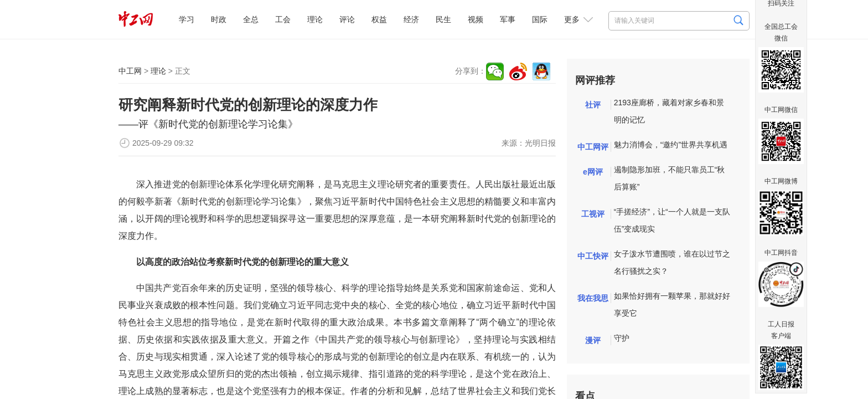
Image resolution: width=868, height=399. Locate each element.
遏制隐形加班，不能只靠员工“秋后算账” (670, 178)
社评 (593, 105)
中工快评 (593, 256)
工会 (283, 19)
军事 (508, 19)
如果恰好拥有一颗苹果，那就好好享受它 (672, 305)
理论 (315, 19)
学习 (187, 19)
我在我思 (593, 298)
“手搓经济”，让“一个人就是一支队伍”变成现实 (672, 220)
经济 (411, 19)
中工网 (130, 71)
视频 (476, 19)
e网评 (593, 172)
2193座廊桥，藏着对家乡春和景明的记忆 (669, 111)
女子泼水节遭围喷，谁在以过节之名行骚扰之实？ (672, 262)
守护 (622, 338)
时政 (219, 19)
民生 (443, 19)
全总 (251, 19)
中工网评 (593, 147)
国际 (540, 19)
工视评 (593, 214)
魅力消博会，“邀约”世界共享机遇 (671, 145)
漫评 (593, 340)
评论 (347, 19)
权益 (379, 19)
